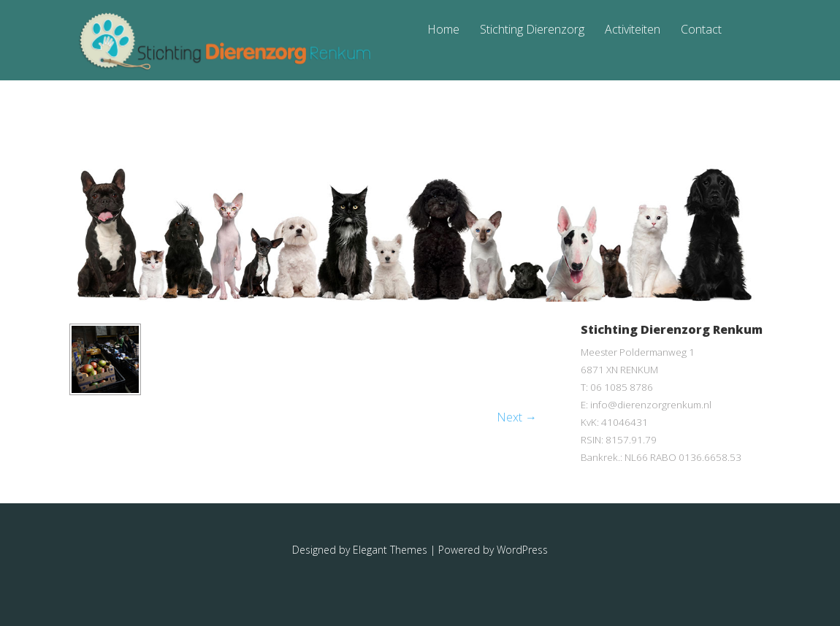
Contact (701, 30)
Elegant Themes (390, 550)
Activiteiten (633, 30)
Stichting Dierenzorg (532, 30)
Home (443, 30)
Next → (517, 417)
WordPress (522, 550)
